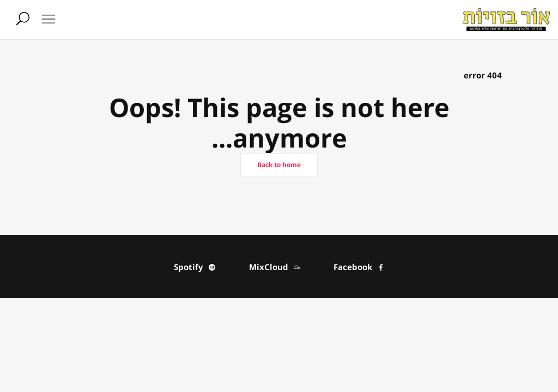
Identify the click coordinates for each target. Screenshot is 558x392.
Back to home (279, 165)
